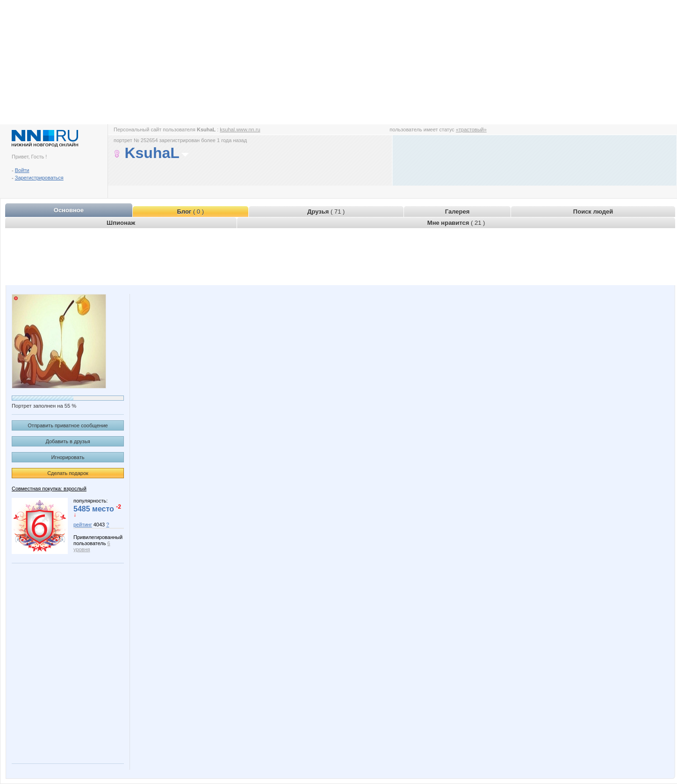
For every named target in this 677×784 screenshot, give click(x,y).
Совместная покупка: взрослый (49, 489)
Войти (22, 170)
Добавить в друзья (68, 441)
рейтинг (83, 525)
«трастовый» (471, 129)
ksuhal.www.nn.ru (240, 129)
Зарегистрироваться (39, 178)
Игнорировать (68, 457)
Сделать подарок (68, 473)
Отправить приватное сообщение (68, 425)
